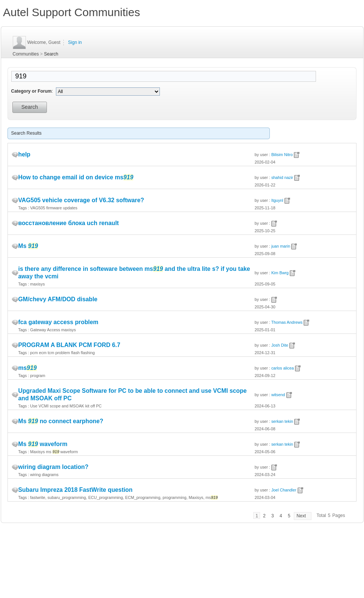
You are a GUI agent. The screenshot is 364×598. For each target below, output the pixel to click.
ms (28, 368)
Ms (28, 246)
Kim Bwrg (280, 273)
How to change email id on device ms (76, 177)
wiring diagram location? (53, 467)
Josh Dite (280, 345)
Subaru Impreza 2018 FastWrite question (76, 490)
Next (301, 516)
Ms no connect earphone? (61, 421)
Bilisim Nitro (282, 155)
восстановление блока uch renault (69, 223)
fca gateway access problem (59, 322)
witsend (278, 395)
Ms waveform (43, 444)
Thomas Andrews (287, 322)
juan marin (281, 246)
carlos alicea (283, 368)
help (25, 154)
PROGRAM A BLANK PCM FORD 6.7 (69, 345)
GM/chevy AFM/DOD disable (58, 299)
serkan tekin (282, 421)
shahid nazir (282, 177)
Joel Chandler (284, 490)
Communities (26, 54)
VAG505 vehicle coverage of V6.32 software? (81, 200)
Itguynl (277, 200)
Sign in (75, 42)
